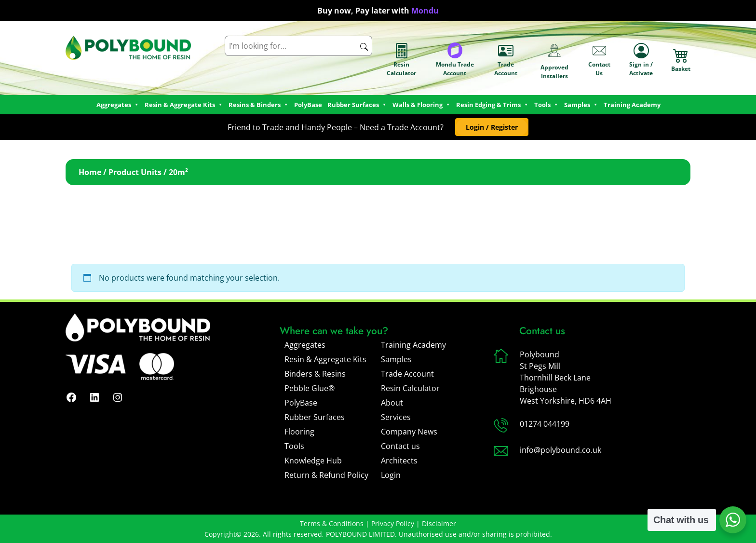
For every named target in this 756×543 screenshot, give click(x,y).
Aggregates (305, 345)
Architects (399, 461)
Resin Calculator (401, 60)
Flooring (299, 432)
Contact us (400, 446)
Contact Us (599, 60)
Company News (409, 432)
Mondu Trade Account (455, 60)
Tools (547, 105)
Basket (681, 60)
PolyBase (308, 105)
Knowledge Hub (313, 461)
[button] (492, 127)
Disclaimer (439, 523)
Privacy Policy (393, 523)
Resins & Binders (259, 105)
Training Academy (632, 105)
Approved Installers (554, 60)
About (392, 403)
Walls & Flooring (422, 105)
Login (391, 475)
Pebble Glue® (310, 388)
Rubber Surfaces (357, 105)
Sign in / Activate (641, 60)
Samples (396, 359)
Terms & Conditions (332, 523)
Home (90, 172)
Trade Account (506, 60)
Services (396, 417)
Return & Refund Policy (326, 475)
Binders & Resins (315, 374)
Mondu (425, 11)
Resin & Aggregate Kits (325, 359)
